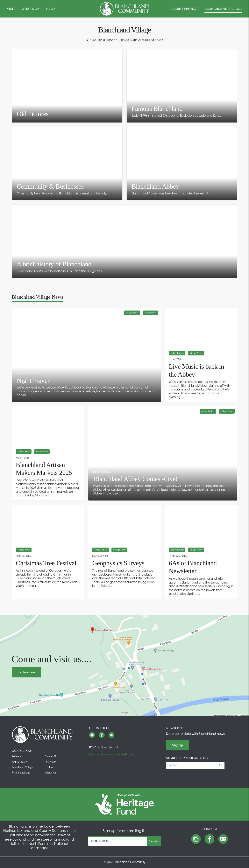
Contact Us (51, 756)
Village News (132, 313)
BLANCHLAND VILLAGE (223, 9)
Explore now (26, 672)
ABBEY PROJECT (185, 9)
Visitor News (150, 313)
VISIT (11, 9)
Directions (50, 762)
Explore (49, 767)
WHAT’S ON (30, 9)
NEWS (51, 9)
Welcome (17, 756)
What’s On (51, 773)
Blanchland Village (22, 767)
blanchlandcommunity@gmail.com (111, 754)
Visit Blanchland (21, 773)
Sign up (177, 745)
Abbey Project (177, 353)
